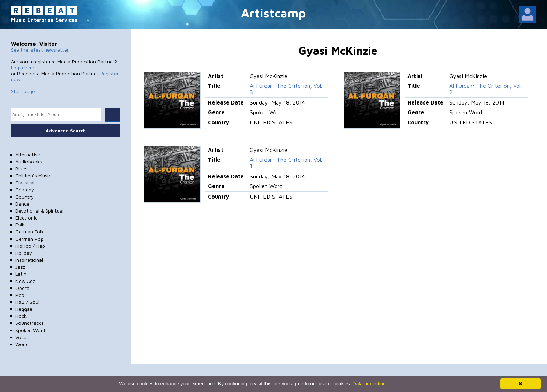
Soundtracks (29, 323)
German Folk (29, 232)
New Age (25, 281)
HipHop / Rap (30, 246)
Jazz (20, 267)
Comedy (25, 189)
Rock (21, 316)
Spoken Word (30, 330)
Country (25, 197)
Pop (20, 295)
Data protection (369, 384)
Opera (22, 288)
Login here (23, 67)
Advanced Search (66, 131)
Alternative (28, 155)
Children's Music (33, 175)
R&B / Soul (27, 302)
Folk (20, 225)
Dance (22, 204)
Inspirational (29, 260)
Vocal (21, 337)
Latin (21, 274)
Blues (21, 168)
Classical (25, 182)
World (22, 344)
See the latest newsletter (40, 50)
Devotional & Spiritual (39, 211)
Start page (23, 91)
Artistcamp (273, 13)
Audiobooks (29, 162)
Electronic (26, 218)
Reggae (24, 309)
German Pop (29, 239)
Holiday (24, 253)
